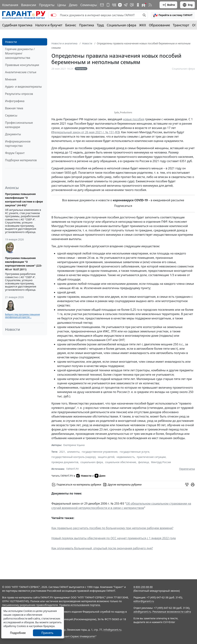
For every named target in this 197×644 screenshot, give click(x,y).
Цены (62, 5)
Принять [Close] (47, 633)
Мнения (11, 79)
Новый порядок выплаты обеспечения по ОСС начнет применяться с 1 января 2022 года (114, 538)
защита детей (106, 457)
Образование (159, 25)
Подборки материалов (21, 160)
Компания (10, 5)
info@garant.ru (112, 630)
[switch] (53, 15)
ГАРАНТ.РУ (73, 469)
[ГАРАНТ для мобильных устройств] (108, 5)
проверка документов (65, 462)
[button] (173, 15)
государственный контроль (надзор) (74, 457)
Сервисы (11, 115)
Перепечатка (187, 469)
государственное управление (100, 452)
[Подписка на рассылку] (102, 5)
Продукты (47, 5)
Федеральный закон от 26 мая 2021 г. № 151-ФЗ (86, 132)
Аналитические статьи (21, 72)
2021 (62, 452)
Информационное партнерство (18, 144)
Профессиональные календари (19, 125)
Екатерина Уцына (74, 445)
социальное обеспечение (121, 462)
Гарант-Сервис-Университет (78, 636)
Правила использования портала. (80, 605)
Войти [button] (168, 5)
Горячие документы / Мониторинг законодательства (20, 53)
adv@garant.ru (142, 612)
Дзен (100, 476)
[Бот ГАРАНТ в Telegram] (132, 5)
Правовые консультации (22, 65)
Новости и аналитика (64, 43)
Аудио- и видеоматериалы (23, 87)
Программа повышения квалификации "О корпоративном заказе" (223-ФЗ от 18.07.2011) (23, 264)
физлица (144, 462)
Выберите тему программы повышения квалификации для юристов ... (22, 316)
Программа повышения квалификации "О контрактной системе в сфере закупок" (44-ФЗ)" (24, 200)
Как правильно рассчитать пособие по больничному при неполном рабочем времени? (112, 528)
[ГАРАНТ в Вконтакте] (114, 5)
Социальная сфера (122, 25)
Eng (187, 5)
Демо (73, 5)
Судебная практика (17, 25)
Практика (86, 25)
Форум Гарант (15, 153)
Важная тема (14, 108)
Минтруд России (161, 462)
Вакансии (29, 5)
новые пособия (134, 119)
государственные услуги (135, 452)
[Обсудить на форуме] (187, 485)
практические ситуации (151, 457)
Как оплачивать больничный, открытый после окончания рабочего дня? (102, 548)
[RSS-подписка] (150, 5)
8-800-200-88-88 (143, 587)
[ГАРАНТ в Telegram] (126, 5)
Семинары (89, 5)
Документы (13, 134)
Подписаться (123, 206)
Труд (100, 25)
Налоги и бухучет (49, 25)
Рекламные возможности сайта (172, 612)
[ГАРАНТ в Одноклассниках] (138, 5)
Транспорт (181, 25)
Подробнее (18, 633)
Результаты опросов (19, 94)
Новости (11, 42)
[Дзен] (120, 5)
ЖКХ (143, 25)
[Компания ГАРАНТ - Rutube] (144, 5)
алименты (73, 452)
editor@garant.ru (144, 601)
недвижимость (126, 457)
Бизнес (71, 25)
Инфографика (15, 101)
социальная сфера (92, 462)
